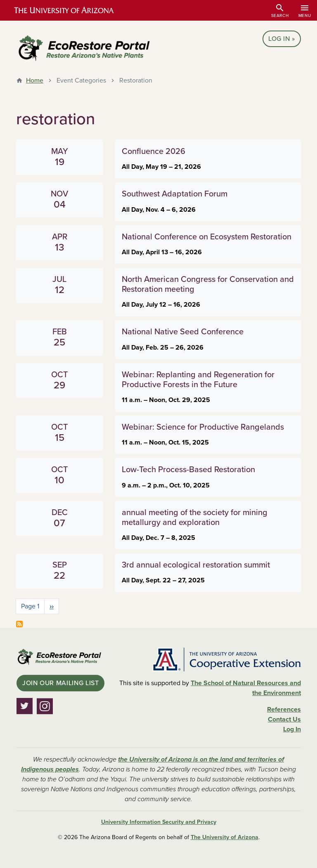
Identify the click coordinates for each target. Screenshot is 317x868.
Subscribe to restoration (19, 624)
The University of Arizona (225, 837)
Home (35, 80)
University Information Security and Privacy (159, 822)
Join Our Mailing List (60, 683)
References (284, 710)
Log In (279, 39)
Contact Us (284, 719)
